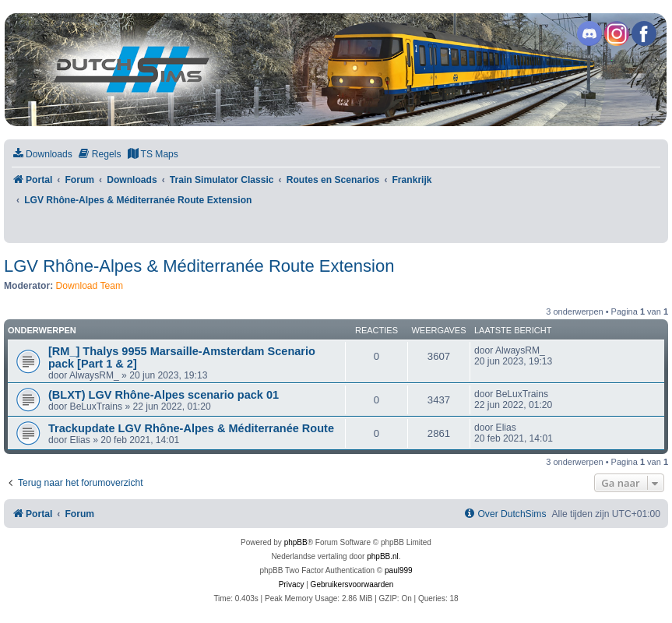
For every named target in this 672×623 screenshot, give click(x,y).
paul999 (399, 570)
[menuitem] (42, 155)
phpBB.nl (383, 556)
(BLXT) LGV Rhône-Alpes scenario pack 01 (164, 395)
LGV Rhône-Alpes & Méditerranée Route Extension (199, 266)
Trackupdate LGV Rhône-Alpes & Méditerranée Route (191, 428)
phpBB (296, 542)
